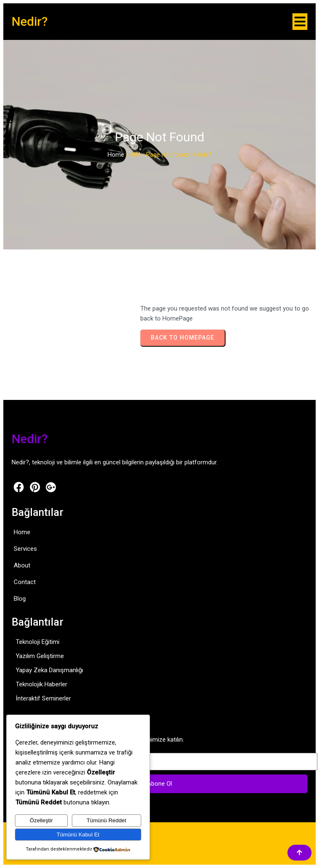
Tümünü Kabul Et (78, 835)
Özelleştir (42, 820)
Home (116, 155)
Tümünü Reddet (106, 820)
